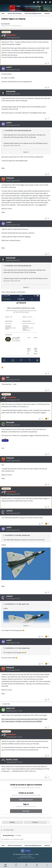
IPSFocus (23, 854)
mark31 (9, 67)
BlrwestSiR (10, 423)
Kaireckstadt (11, 91)
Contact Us (30, 854)
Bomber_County (12, 760)
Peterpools (10, 178)
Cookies (37, 854)
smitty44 (9, 511)
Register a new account (26, 800)
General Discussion (16, 26)
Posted (13, 38)
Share (12, 822)
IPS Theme (16, 854)
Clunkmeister (6, 24)
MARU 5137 (11, 708)
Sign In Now (26, 811)
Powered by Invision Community (26, 858)
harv (8, 377)
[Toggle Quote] (4, 131)
